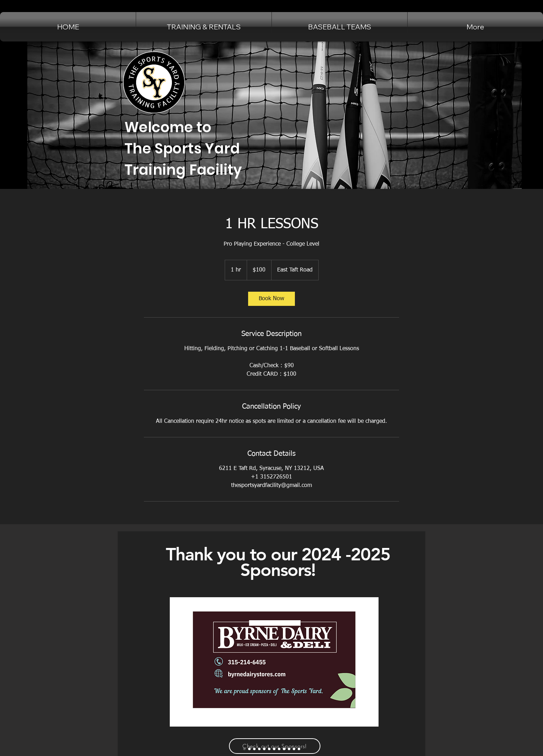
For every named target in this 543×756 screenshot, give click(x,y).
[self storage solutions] (294, 749)
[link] (271, 299)
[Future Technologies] (274, 749)
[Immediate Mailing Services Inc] (299, 749)
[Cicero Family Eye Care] (254, 749)
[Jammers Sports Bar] (249, 749)
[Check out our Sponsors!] (275, 746)
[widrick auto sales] (264, 749)
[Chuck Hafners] (279, 749)
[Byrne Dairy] (244, 749)
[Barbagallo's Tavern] (284, 749)
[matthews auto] (269, 749)
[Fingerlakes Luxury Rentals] (259, 749)
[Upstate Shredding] (289, 749)
